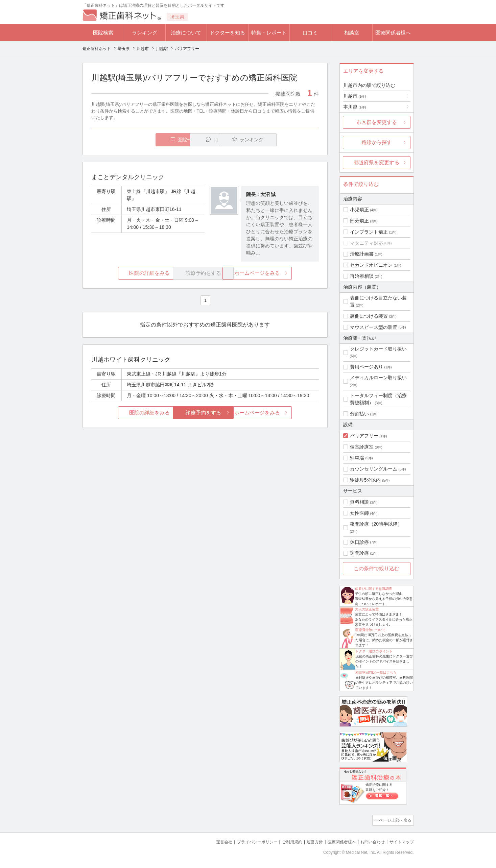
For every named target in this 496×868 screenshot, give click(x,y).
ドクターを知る (227, 33)
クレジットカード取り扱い (378, 349)
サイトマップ (401, 841)
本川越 (355, 107)
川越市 (355, 96)
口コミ (310, 33)
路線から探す (377, 142)
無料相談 (359, 502)
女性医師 (359, 513)
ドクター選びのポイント (374, 651)
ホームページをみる (281, 273)
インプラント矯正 (369, 232)
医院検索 (103, 33)
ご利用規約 (284, 841)
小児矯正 (359, 210)
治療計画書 (362, 254)
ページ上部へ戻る (395, 820)
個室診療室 (362, 447)
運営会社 (211, 841)
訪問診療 (359, 553)
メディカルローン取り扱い (378, 378)
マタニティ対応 (367, 243)
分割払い (359, 414)
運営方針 (308, 841)
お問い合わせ (370, 841)
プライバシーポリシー (246, 841)
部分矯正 (359, 221)
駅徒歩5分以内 (365, 480)
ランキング (145, 33)
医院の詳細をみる (129, 273)
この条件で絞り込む (376, 568)
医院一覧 (138, 140)
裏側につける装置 (369, 316)
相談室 (352, 33)
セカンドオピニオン (371, 265)
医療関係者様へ (393, 33)
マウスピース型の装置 (374, 327)
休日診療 (359, 542)
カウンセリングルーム (374, 469)
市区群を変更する (377, 122)
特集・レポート (269, 33)
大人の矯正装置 (367, 609)
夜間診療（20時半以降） (376, 524)
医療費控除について (371, 630)
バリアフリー (364, 436)
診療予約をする (205, 413)
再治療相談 (362, 276)
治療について (186, 33)
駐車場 (357, 458)
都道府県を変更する (376, 162)
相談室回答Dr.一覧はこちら (376, 672)
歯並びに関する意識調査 (374, 589)
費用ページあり (367, 367)
